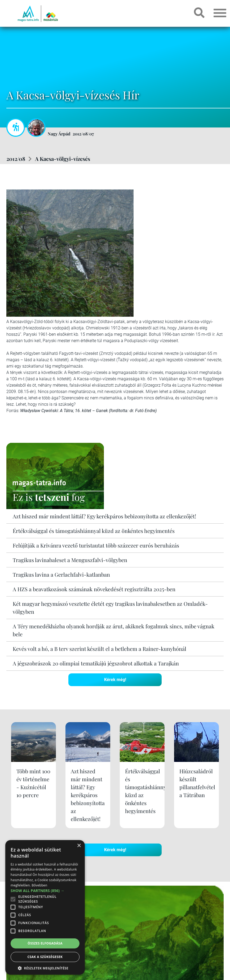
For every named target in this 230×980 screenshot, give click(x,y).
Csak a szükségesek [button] (45, 957)
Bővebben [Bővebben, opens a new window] (39, 885)
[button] (45, 967)
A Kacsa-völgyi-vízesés (63, 159)
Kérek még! (115, 680)
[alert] (45, 907)
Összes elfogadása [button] (45, 943)
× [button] (79, 846)
